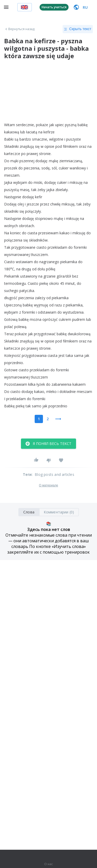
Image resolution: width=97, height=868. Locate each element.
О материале (48, 485)
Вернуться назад (19, 29)
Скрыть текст (78, 29)
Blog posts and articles (54, 474)
